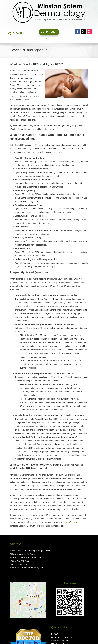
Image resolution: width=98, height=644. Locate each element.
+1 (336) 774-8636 (72, 522)
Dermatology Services (61, 637)
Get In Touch (49, 32)
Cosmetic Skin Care (60, 641)
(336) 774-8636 (15, 33)
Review (54, 634)
